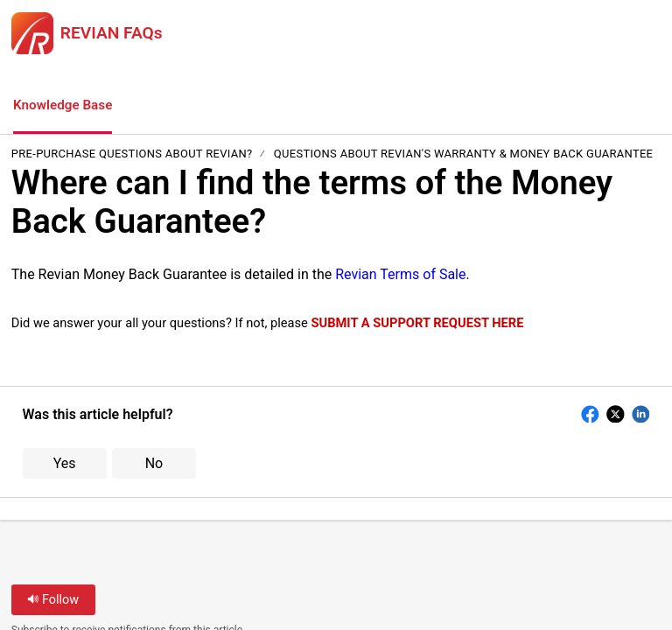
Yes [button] (65, 464)
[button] (157, 107)
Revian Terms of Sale (400, 275)
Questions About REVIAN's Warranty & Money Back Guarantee (463, 155)
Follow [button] (53, 601)
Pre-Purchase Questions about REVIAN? (132, 155)
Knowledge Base (65, 105)
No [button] (154, 464)
